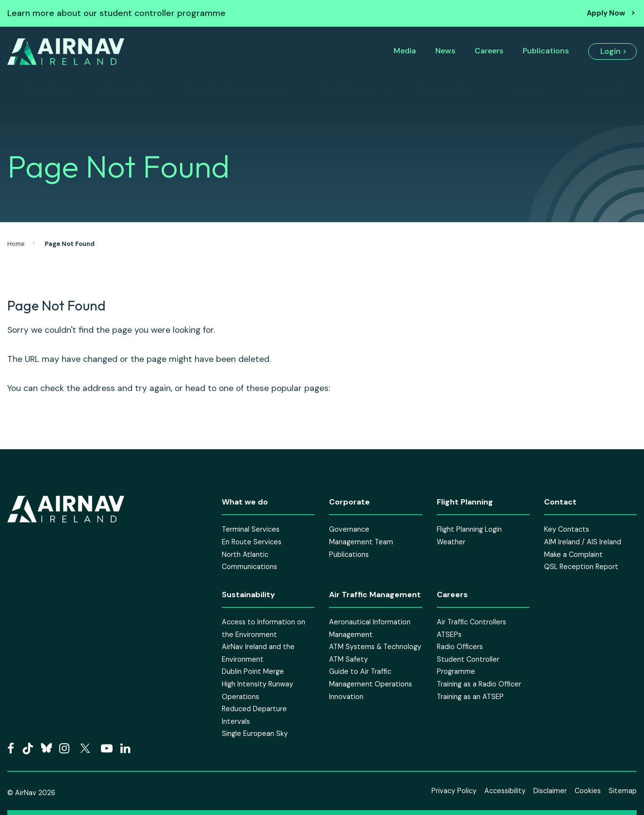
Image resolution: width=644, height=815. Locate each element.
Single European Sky (255, 733)
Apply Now (606, 13)
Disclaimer (550, 791)
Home (16, 244)
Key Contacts (567, 529)
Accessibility (505, 791)
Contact (528, 90)
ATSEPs (449, 635)
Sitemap (623, 791)
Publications (546, 51)
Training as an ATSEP (470, 697)
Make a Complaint (573, 554)
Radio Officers (460, 647)
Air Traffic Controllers (471, 622)
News (445, 51)
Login (611, 51)
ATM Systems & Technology (375, 647)
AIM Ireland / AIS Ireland (583, 542)
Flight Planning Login (469, 529)
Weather (451, 542)
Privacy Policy (454, 791)
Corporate (122, 90)
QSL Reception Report (581, 567)
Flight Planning (348, 90)
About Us (42, 90)
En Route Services (252, 542)
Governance (349, 529)
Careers (489, 51)
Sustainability (444, 90)
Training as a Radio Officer (479, 684)
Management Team (361, 542)
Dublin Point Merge (253, 671)
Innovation (346, 697)
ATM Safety (348, 659)
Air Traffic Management (231, 90)
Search (599, 90)
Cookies (588, 791)
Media (405, 51)
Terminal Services (251, 529)
